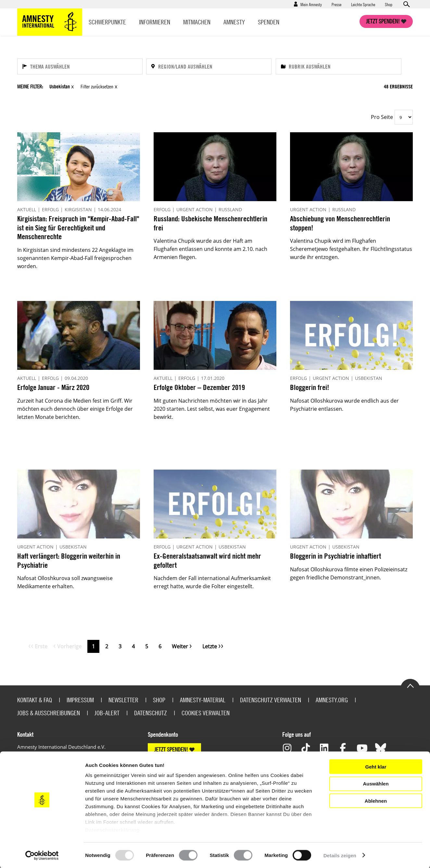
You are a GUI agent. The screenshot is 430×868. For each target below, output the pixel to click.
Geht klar (376, 766)
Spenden (269, 22)
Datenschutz (151, 713)
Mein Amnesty (311, 4)
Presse (336, 4)
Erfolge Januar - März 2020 (53, 387)
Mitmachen (197, 22)
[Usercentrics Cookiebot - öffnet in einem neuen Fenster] (42, 855)
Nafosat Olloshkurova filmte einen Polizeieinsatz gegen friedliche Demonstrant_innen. (349, 573)
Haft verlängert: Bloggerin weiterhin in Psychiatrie (69, 560)
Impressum (80, 700)
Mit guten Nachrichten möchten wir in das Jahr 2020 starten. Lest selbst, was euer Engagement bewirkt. (212, 409)
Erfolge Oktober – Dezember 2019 (199, 387)
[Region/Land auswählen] (209, 66)
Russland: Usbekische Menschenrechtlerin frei (210, 223)
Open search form (406, 4)
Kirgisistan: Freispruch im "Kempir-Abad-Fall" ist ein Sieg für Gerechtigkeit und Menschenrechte (78, 227)
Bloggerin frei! (310, 387)
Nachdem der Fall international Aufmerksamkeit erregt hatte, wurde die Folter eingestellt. (212, 582)
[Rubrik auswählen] (339, 66)
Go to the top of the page (410, 685)
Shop (389, 4)
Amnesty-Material (203, 700)
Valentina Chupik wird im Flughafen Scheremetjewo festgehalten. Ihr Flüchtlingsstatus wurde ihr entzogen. (351, 249)
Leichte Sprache (363, 4)
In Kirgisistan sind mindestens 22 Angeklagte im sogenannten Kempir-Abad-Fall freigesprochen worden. (75, 258)
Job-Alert (107, 713)
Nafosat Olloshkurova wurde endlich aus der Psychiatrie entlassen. (344, 405)
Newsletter (123, 700)
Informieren (155, 22)
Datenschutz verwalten (271, 700)
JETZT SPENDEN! (171, 750)
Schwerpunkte (107, 22)
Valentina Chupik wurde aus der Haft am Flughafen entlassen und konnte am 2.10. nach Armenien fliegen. (210, 249)
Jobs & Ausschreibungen (49, 713)
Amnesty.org (332, 700)
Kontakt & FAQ (35, 700)
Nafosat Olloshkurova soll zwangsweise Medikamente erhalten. (65, 582)
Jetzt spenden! (383, 21)
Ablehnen (376, 801)
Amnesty (234, 22)
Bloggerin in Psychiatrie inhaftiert (335, 556)
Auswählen (376, 784)
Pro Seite (382, 117)
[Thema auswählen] (80, 66)
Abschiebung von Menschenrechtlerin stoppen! (340, 223)
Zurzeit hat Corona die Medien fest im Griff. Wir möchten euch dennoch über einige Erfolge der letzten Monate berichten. (75, 409)
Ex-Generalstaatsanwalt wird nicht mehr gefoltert (207, 560)
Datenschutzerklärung (112, 830)
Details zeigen (340, 855)
